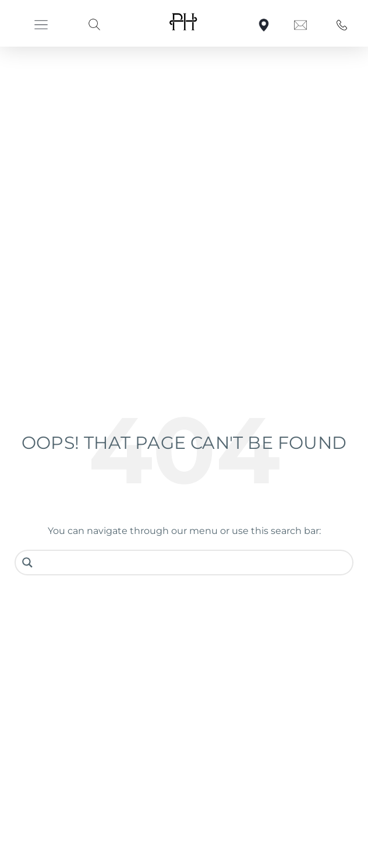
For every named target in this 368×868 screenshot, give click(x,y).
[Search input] (193, 563)
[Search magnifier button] (27, 563)
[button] (41, 24)
